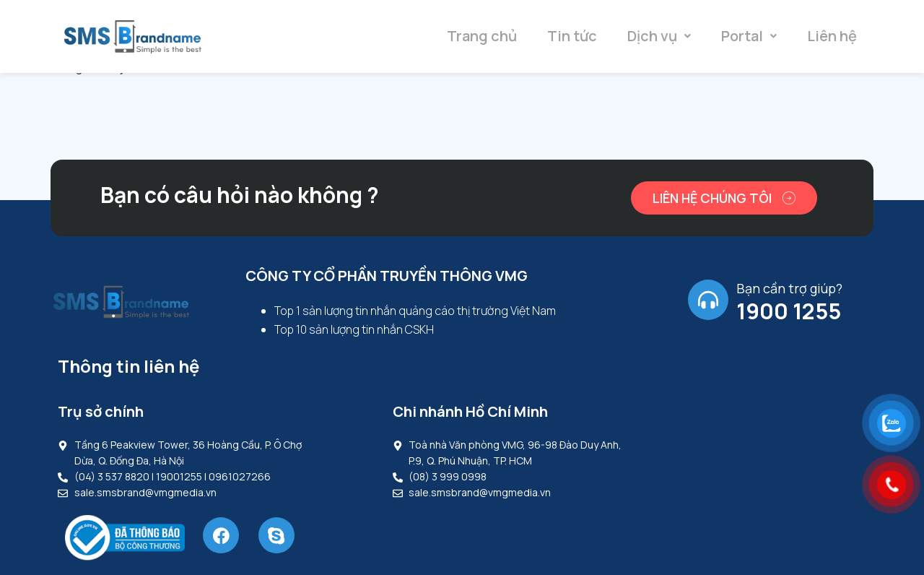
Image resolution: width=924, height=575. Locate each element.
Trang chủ (482, 36)
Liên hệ (832, 36)
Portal (749, 36)
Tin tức (572, 36)
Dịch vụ (659, 36)
